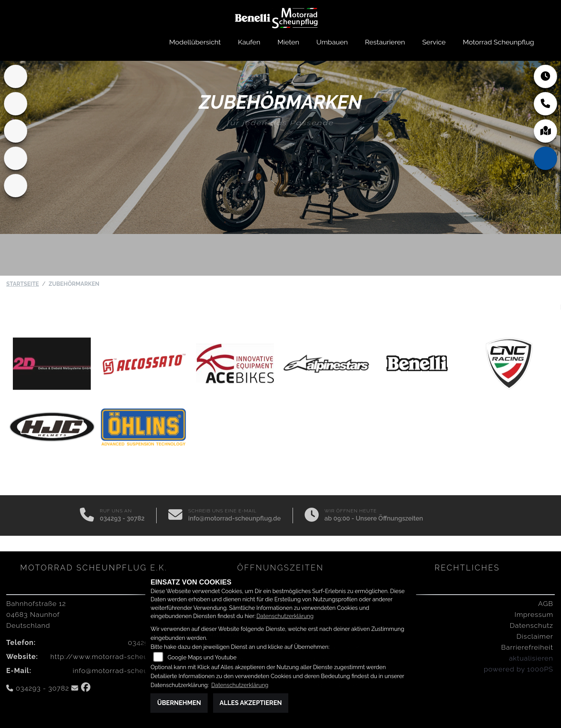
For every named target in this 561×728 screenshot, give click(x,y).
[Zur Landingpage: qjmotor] (16, 158)
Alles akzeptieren (251, 703)
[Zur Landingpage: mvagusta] (16, 104)
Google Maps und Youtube (202, 657)
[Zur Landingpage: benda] (16, 131)
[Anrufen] (87, 515)
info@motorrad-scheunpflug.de (235, 518)
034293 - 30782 (122, 518)
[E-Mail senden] (175, 515)
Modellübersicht (195, 42)
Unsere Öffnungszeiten (389, 518)
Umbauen (332, 42)
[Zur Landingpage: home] (16, 76)
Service (434, 42)
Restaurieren (385, 42)
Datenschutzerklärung (285, 616)
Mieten (288, 42)
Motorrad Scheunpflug (498, 42)
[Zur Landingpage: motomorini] (16, 186)
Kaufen (249, 42)
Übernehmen (179, 703)
